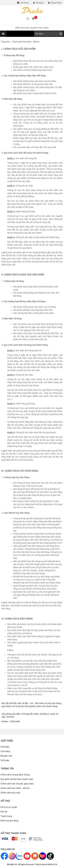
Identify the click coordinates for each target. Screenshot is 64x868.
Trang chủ (5, 42)
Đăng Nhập (55, 3)
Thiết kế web (40, 865)
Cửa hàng (24, 3)
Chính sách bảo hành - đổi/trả (26, 42)
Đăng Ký (38, 3)
